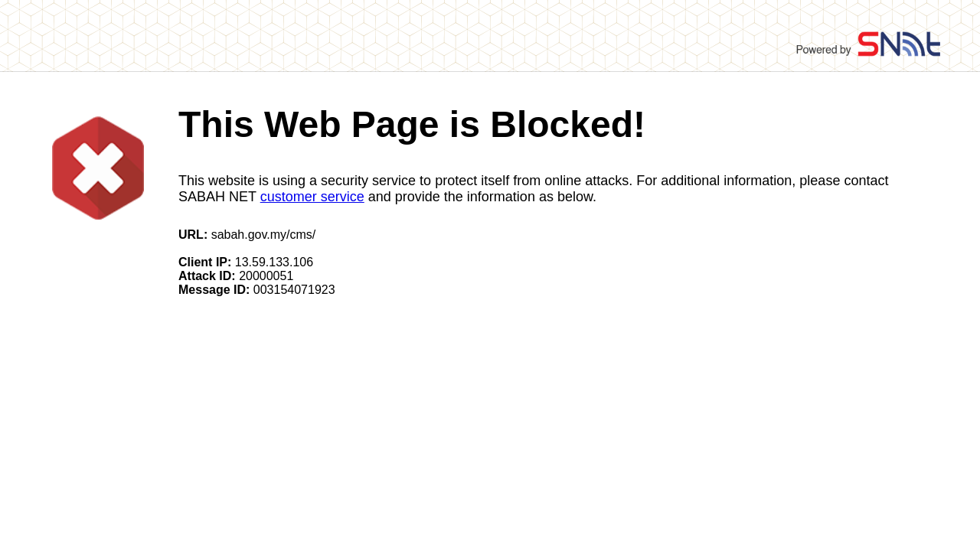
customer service (312, 197)
